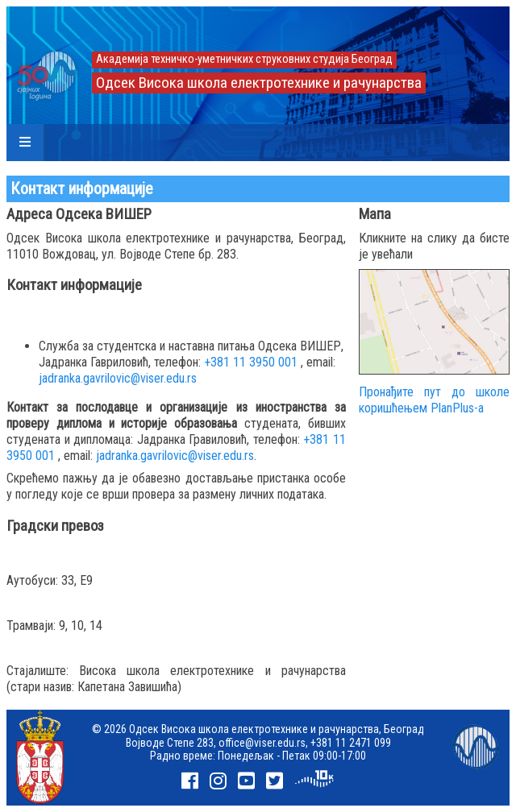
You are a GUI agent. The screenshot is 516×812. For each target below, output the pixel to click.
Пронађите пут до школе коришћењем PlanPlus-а (434, 400)
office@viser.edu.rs (262, 743)
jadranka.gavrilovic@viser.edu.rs (118, 378)
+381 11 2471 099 (351, 743)
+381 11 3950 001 (251, 362)
